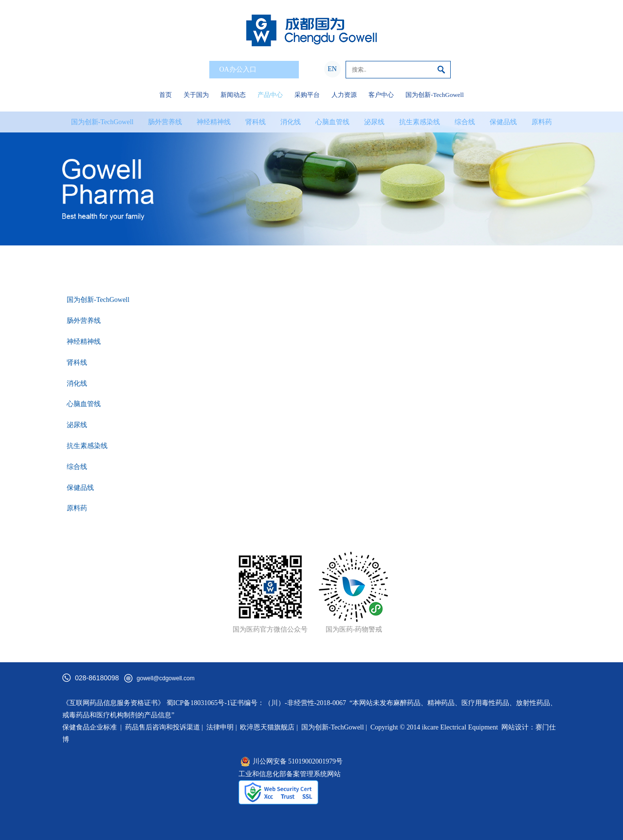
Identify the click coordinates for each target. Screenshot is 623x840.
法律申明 (220, 727)
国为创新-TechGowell (435, 95)
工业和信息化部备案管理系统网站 (290, 774)
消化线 (291, 122)
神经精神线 (214, 122)
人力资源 (344, 95)
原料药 (542, 122)
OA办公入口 (256, 70)
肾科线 (256, 122)
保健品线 (503, 122)
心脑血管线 (332, 122)
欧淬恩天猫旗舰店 (267, 727)
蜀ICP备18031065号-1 (198, 703)
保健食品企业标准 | (92, 727)
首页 (165, 95)
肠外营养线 (165, 122)
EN (332, 69)
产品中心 (270, 95)
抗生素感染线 (420, 122)
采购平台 (307, 95)
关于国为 (196, 95)
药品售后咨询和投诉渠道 (164, 727)
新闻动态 (233, 95)
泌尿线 (374, 122)
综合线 (465, 122)
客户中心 (381, 95)
